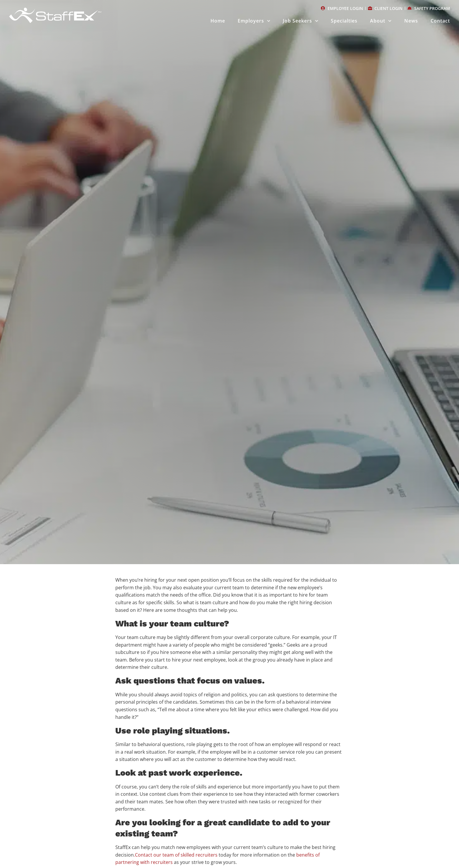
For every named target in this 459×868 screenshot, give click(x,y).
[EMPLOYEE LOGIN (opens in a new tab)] (342, 8)
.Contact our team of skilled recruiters (176, 855)
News (411, 21)
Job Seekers (300, 21)
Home (218, 21)
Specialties (344, 21)
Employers (254, 21)
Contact (440, 21)
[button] (191, 528)
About (381, 21)
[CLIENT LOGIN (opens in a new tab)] (385, 8)
